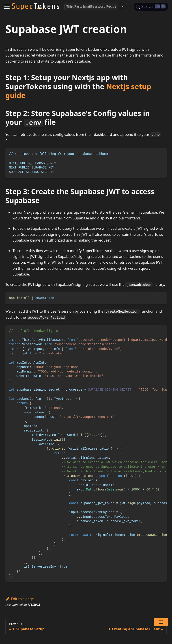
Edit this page (20, 599)
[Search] (151, 7)
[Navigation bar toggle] (7, 7)
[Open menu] (161, 622)
